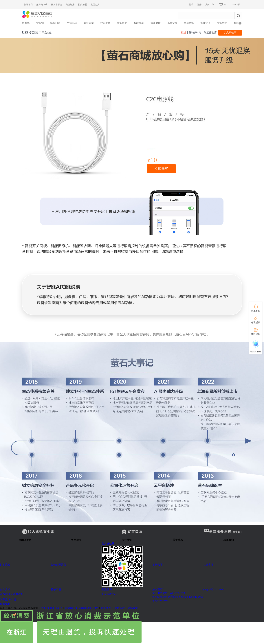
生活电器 (72, 23)
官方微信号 (127, 565)
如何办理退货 (58, 565)
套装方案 (89, 23)
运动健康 (155, 23)
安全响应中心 (109, 594)
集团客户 (95, 5)
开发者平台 (56, 5)
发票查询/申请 (8, 600)
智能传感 (122, 23)
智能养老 (139, 23)
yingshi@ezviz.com (213, 589)
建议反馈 (256, 320)
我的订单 (210, 5)
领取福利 (256, 331)
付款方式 (5, 589)
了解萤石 (157, 565)
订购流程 (5, 565)
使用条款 (120, 608)
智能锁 (40, 23)
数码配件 (105, 23)
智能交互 (206, 23)
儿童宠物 (172, 23)
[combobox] (206, 16)
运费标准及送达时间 (12, 594)
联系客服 (256, 308)
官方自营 (132, 532)
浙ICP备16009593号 (52, 608)
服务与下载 (42, 5)
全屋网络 (189, 23)
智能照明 (222, 23)
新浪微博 (107, 589)
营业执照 (106, 608)
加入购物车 (230, 33)
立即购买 (161, 169)
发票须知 (5, 604)
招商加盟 (82, 5)
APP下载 (236, 5)
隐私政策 (133, 608)
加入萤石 (157, 589)
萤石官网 (28, 5)
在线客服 (208, 565)
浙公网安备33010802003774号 (82, 608)
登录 (191, 5)
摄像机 (26, 23)
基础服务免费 (223, 531)
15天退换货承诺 (38, 532)
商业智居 (70, 5)
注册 (199, 5)
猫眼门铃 (55, 23)
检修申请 (56, 589)
